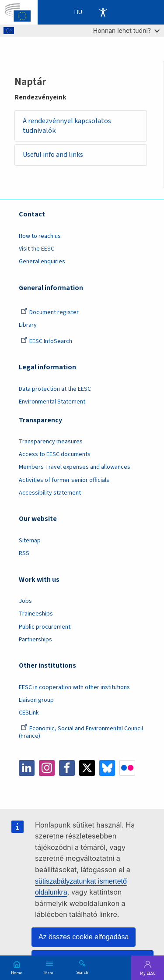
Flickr (127, 768)
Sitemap (30, 541)
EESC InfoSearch (46, 341)
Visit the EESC (37, 249)
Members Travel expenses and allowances (75, 467)
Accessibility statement (50, 493)
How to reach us (40, 236)
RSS (24, 553)
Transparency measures (51, 442)
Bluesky (107, 768)
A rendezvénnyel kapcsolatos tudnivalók (67, 126)
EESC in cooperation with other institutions (74, 687)
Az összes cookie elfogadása (84, 937)
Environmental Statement (52, 402)
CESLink (29, 713)
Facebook (67, 768)
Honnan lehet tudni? (126, 30)
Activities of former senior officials (64, 480)
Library (28, 325)
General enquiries (42, 262)
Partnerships (35, 640)
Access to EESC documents (55, 454)
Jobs (25, 601)
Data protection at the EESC (55, 389)
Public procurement (45, 627)
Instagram (47, 768)
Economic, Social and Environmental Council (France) (81, 732)
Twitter (87, 768)
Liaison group (36, 700)
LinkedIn (27, 768)
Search (82, 972)
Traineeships (36, 614)
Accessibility (103, 12)
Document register (50, 312)
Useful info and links (53, 155)
